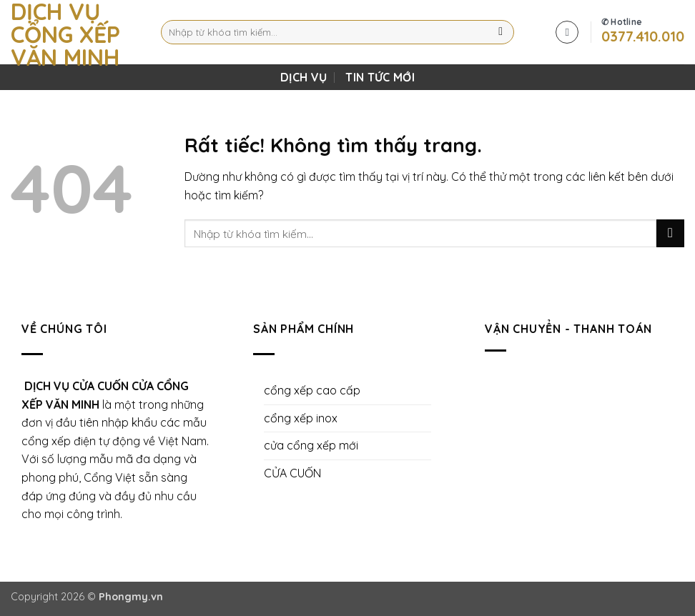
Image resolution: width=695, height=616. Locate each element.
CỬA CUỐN (292, 473)
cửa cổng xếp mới (311, 445)
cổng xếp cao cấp (312, 390)
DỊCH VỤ (304, 77)
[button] (567, 32)
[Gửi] (501, 32)
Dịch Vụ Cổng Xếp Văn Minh (65, 34)
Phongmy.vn (131, 597)
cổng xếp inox (301, 418)
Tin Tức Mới (380, 77)
